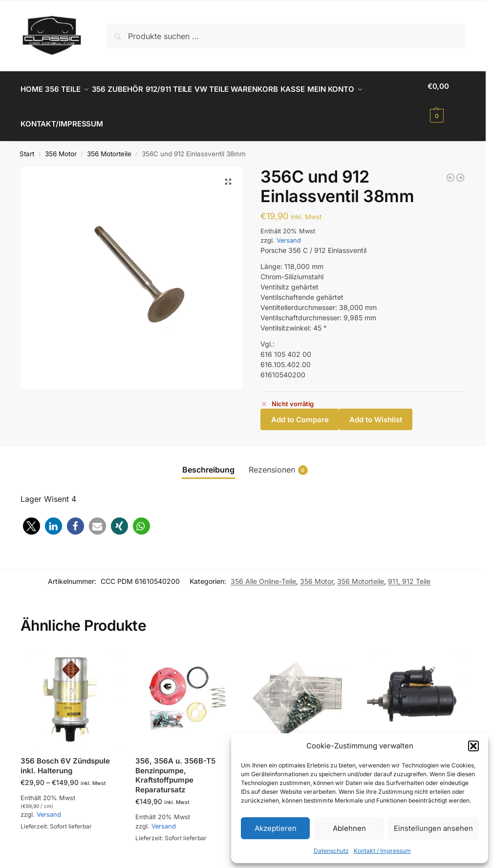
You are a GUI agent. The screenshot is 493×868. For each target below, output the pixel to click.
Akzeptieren (276, 828)
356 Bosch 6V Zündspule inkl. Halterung (65, 755)
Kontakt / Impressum (382, 851)
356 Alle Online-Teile (263, 570)
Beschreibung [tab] (208, 458)
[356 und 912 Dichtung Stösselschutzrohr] (460, 166)
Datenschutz (331, 851)
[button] (473, 746)
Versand (289, 230)
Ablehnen (349, 828)
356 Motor (61, 143)
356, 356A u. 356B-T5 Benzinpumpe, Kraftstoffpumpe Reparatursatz (175, 765)
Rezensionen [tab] (278, 459)
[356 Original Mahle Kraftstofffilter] (450, 166)
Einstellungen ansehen (433, 828)
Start (27, 143)
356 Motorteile (109, 143)
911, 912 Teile (409, 570)
